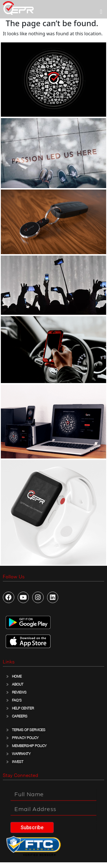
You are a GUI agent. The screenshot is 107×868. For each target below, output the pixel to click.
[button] (101, 12)
